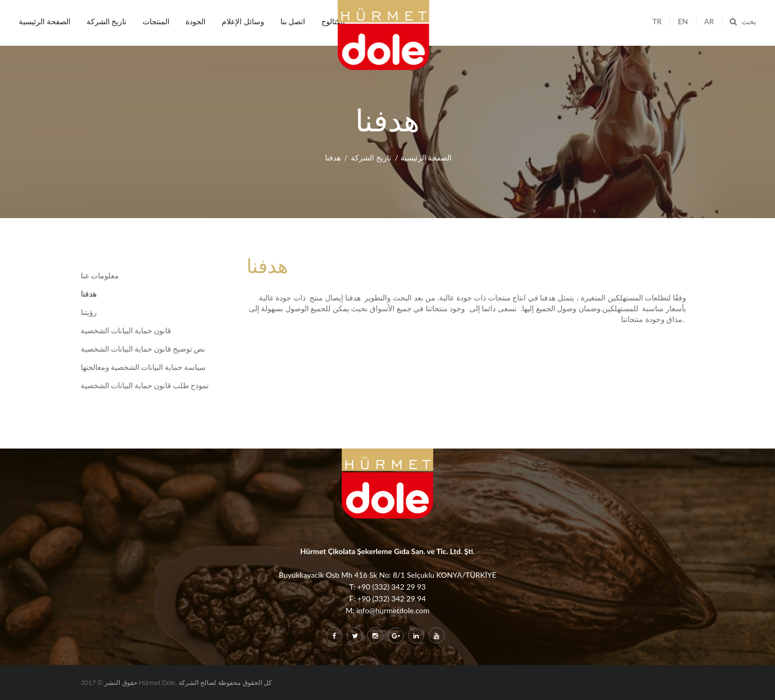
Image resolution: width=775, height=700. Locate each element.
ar (709, 21)
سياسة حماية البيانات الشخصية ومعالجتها (143, 367)
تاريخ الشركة (107, 21)
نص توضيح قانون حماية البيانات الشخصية (143, 349)
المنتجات (156, 21)
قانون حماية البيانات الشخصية (126, 331)
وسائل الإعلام (243, 21)
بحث (743, 21)
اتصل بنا (293, 21)
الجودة (196, 21)
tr (657, 21)
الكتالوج (333, 21)
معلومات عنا (100, 276)
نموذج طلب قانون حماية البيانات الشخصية (145, 386)
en (683, 21)
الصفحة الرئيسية (45, 21)
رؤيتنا (89, 312)
